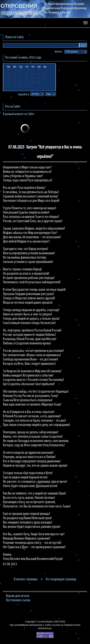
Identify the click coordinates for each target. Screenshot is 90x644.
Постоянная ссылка (18, 600)
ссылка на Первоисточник (66, 625)
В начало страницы (26, 579)
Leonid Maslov (46, 622)
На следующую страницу (61, 579)
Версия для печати (18, 596)
